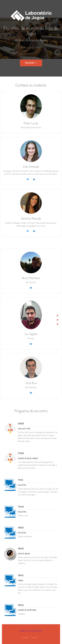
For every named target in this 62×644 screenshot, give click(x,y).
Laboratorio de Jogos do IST (31, 631)
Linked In (34, 638)
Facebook (25, 638)
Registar (31, 63)
